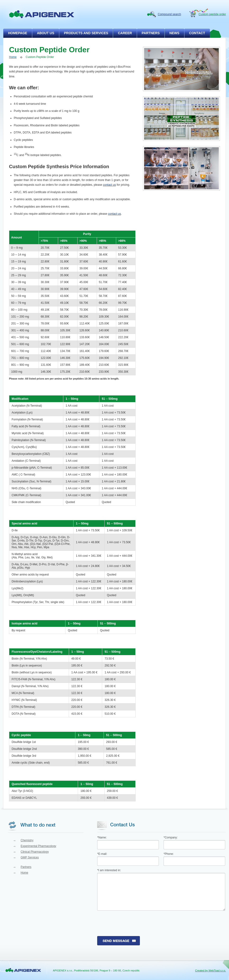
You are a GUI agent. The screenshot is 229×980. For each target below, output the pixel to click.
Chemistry (27, 840)
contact (197, 33)
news (174, 33)
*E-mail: (102, 854)
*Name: (102, 837)
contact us (109, 185)
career (125, 33)
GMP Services (30, 857)
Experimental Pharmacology (38, 846)
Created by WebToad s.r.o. (211, 970)
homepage (18, 33)
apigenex (42, 14)
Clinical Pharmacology (35, 852)
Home (13, 57)
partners (151, 33)
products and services (86, 33)
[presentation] (133, 923)
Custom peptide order (212, 14)
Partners (26, 867)
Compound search (169, 14)
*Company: (171, 837)
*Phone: (169, 854)
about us (46, 33)
